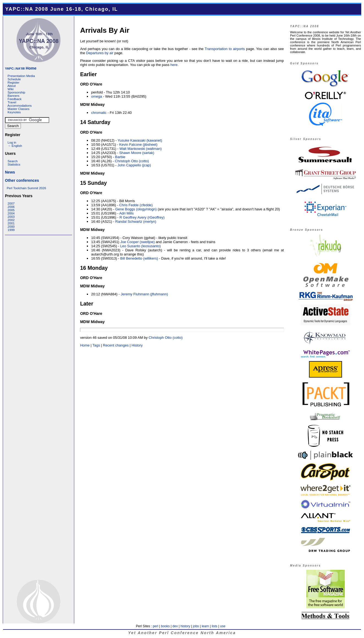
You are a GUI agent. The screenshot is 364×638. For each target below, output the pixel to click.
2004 (11, 213)
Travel (12, 102)
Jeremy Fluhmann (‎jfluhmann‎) (144, 294)
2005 (11, 210)
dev (175, 626)
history (185, 626)
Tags (96, 345)
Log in (12, 142)
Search (13, 161)
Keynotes (14, 112)
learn (205, 626)
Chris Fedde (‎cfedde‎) (136, 205)
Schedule (14, 79)
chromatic (99, 113)
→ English (15, 146)
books (165, 626)
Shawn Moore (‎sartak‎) (137, 153)
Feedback (15, 99)
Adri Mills (127, 213)
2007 (11, 204)
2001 (11, 223)
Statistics (14, 164)
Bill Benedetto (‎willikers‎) (139, 258)
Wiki (11, 89)
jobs (196, 626)
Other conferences (22, 180)
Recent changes (116, 345)
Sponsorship (16, 92)
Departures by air (100, 53)
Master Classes (19, 109)
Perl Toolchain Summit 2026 (26, 188)
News (10, 172)
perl (156, 626)
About (12, 86)
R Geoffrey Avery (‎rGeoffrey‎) (142, 217)
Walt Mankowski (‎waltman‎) (140, 149)
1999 (11, 230)
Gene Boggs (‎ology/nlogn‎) (136, 209)
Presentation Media (21, 76)
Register (14, 82)
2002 (11, 220)
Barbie (120, 157)
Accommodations (20, 106)
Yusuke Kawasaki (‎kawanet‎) (140, 140)
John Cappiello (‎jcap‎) (134, 165)
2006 (11, 207)
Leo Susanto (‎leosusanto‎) (140, 246)
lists (215, 626)
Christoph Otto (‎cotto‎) (132, 161)
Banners (14, 96)
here (174, 65)
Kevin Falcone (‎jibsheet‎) (138, 145)
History (137, 345)
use (223, 626)
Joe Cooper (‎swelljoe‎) (138, 242)
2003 (11, 217)
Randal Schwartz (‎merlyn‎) (136, 222)
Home (21, 68)
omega (96, 96)
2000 (11, 227)
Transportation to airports (225, 49)
